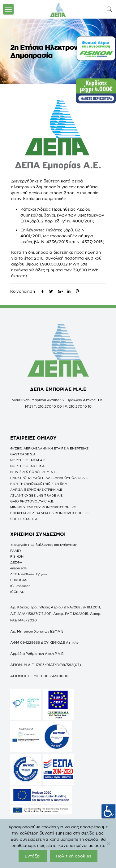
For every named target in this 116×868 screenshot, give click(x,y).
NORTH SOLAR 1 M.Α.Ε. (29, 466)
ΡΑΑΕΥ (16, 550)
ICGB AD (17, 592)
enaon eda (18, 568)
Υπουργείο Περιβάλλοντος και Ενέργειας (43, 545)
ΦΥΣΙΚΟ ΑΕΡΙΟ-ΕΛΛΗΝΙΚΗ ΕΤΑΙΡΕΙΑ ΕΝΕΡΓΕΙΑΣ (49, 448)
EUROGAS (19, 580)
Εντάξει (33, 856)
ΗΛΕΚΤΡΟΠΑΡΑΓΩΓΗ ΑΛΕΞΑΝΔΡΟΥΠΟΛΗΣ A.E (49, 478)
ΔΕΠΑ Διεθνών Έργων (29, 574)
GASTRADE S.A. (23, 454)
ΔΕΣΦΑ (16, 562)
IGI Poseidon (20, 586)
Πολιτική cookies (74, 856)
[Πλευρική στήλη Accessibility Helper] (109, 811)
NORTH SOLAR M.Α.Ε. (28, 460)
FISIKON (17, 556)
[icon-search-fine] (110, 9)
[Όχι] (108, 844)
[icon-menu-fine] (8, 9)
